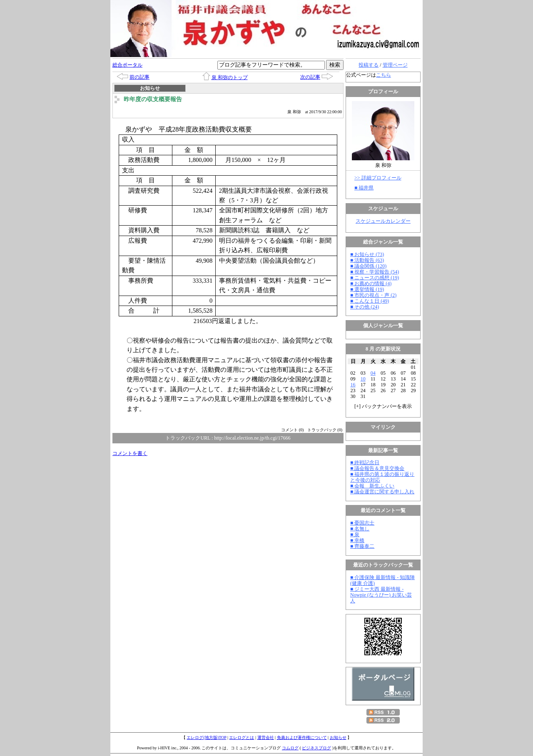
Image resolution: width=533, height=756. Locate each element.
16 (353, 385)
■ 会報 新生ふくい (372, 486)
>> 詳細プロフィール (378, 178)
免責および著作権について (302, 737)
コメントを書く (130, 453)
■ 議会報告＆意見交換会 (377, 468)
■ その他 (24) (365, 307)
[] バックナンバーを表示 (383, 406)
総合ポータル (127, 65)
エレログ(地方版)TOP (206, 737)
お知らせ (338, 737)
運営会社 (266, 737)
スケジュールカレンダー (383, 221)
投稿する (369, 65)
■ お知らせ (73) (367, 254)
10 (363, 379)
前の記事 (139, 77)
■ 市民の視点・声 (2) (373, 295)
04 (373, 373)
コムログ (290, 748)
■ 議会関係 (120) (368, 266)
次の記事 (310, 77)
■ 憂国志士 (362, 523)
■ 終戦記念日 (365, 463)
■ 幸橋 (357, 540)
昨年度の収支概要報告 (153, 99)
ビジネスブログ (316, 748)
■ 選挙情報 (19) (367, 289)
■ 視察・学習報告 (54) (375, 272)
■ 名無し (360, 529)
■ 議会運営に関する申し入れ (382, 492)
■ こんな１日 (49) (370, 301)
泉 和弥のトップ (230, 77)
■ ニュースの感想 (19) (375, 278)
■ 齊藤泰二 (362, 546)
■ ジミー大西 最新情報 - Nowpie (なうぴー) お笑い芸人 (381, 595)
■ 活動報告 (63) (367, 260)
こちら (384, 75)
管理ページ (395, 65)
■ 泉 (355, 535)
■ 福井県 (364, 188)
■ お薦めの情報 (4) (371, 283)
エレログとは (242, 737)
